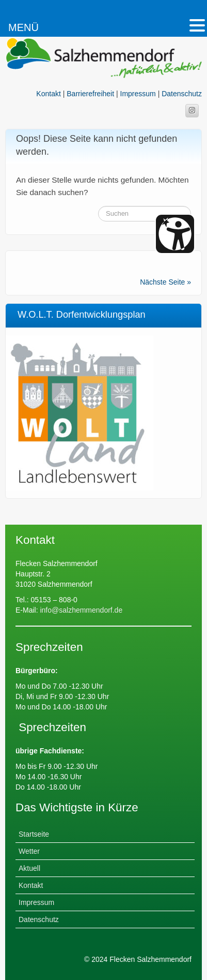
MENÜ (23, 27)
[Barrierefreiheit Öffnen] (175, 234)
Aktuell (29, 868)
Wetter (29, 851)
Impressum (138, 94)
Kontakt (48, 94)
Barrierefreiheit (90, 94)
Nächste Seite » (165, 282)
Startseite (34, 834)
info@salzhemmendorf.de (81, 610)
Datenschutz (182, 94)
